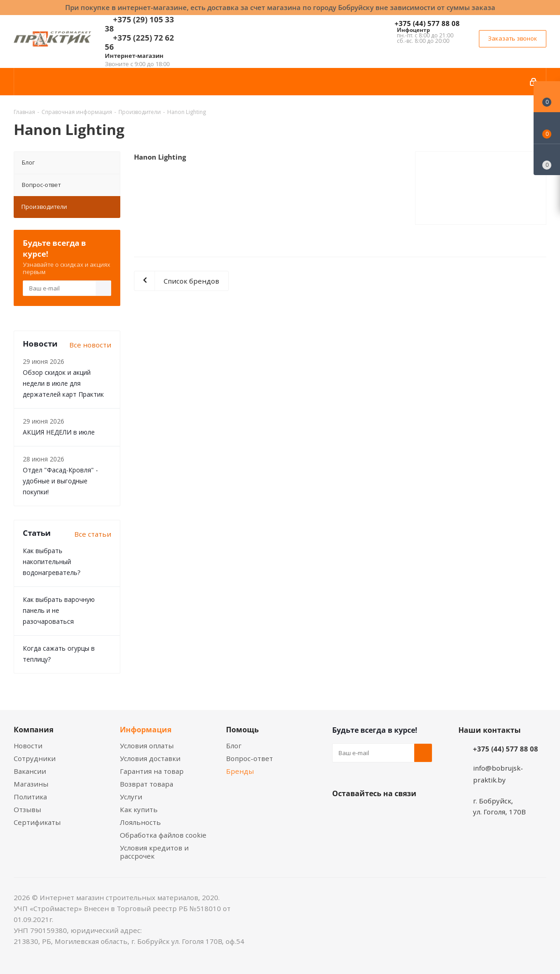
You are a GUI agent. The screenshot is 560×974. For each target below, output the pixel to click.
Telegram (410, 815)
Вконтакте (341, 815)
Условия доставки (150, 758)
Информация (146, 730)
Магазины (31, 784)
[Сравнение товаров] (547, 160)
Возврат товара (146, 784)
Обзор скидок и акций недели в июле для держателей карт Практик (63, 383)
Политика (30, 797)
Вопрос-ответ (41, 185)
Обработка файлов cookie (163, 835)
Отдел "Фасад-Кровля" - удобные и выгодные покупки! (60, 481)
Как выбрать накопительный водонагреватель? (51, 562)
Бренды (240, 771)
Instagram (387, 815)
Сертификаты (37, 822)
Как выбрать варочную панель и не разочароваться (59, 610)
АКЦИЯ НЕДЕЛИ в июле (59, 432)
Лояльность (140, 822)
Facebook (364, 815)
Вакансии (30, 771)
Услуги (131, 797)
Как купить (139, 809)
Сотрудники (35, 758)
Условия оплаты (147, 746)
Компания (33, 730)
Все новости (90, 345)
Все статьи (93, 534)
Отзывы (27, 809)
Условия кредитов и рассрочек (154, 852)
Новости (28, 746)
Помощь (242, 730)
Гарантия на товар (152, 771)
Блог (28, 162)
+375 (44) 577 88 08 (427, 23)
